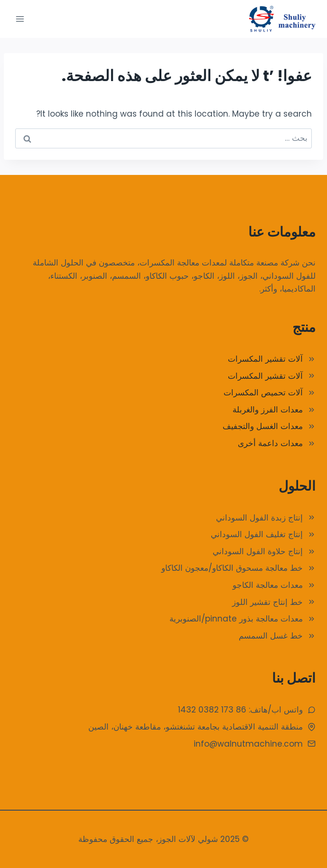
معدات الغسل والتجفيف (263, 426)
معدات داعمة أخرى (270, 443)
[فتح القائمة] (20, 19)
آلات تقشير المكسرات (265, 359)
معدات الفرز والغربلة (268, 410)
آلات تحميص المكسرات (263, 393)
